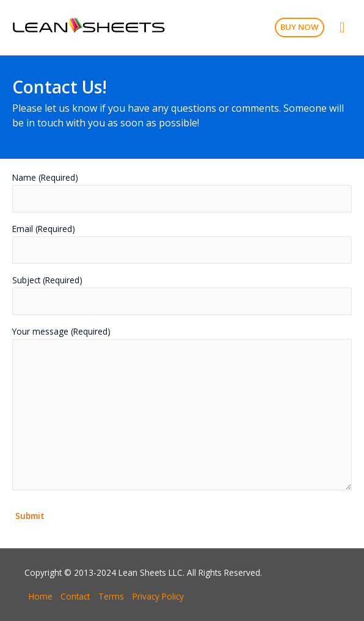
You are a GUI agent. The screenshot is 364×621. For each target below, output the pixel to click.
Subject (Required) (182, 295)
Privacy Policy (158, 596)
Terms (111, 596)
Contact (75, 596)
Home (41, 596)
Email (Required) (182, 243)
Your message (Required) (182, 410)
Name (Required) (182, 192)
